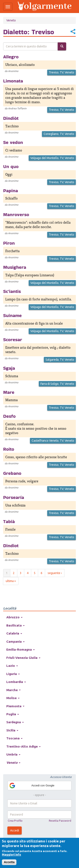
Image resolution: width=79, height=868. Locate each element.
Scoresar (13, 339)
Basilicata (15, 625)
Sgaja (9, 368)
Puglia (13, 714)
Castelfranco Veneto (45, 441)
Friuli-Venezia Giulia (23, 658)
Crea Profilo (15, 821)
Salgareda (52, 360)
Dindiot (11, 546)
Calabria (14, 633)
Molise (13, 698)
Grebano (12, 473)
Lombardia (16, 682)
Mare (9, 392)
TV (62, 72)
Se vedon (13, 142)
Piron (9, 243)
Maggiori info (11, 855)
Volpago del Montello (44, 158)
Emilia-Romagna (21, 649)
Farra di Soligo (50, 384)
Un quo (11, 166)
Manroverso (16, 214)
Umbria (13, 754)
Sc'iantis (12, 291)
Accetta (9, 862)
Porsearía (14, 497)
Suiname (12, 315)
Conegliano (51, 134)
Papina (11, 191)
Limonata (13, 81)
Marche (13, 690)
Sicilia (12, 730)
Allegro (11, 57)
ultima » (11, 581)
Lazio (12, 666)
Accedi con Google (32, 786)
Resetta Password (60, 821)
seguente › (55, 573)
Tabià (9, 521)
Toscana (14, 738)
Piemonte (15, 706)
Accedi (15, 830)
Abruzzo (14, 617)
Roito (9, 449)
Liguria (13, 674)
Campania (15, 642)
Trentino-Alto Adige (23, 746)
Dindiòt (11, 118)
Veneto (11, 20)
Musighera (15, 267)
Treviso (54, 72)
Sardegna (15, 722)
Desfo (9, 416)
